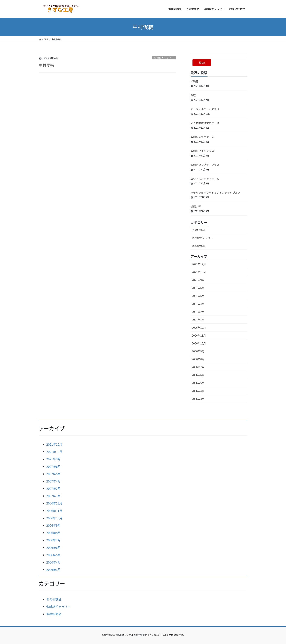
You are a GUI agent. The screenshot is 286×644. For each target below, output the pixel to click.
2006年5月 (198, 383)
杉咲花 (195, 81)
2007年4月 (198, 304)
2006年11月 (199, 335)
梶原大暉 (196, 206)
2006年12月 (199, 328)
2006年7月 (198, 367)
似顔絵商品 (198, 246)
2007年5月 (198, 296)
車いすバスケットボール (205, 179)
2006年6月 (198, 375)
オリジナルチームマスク (205, 109)
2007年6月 (198, 288)
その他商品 (198, 230)
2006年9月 (198, 351)
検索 (202, 63)
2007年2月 (198, 312)
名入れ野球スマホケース (205, 123)
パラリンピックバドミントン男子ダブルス (216, 193)
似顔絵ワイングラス (202, 151)
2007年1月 (198, 320)
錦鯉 (193, 95)
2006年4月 (198, 391)
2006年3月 (198, 399)
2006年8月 (198, 359)
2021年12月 (199, 264)
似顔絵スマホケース (202, 137)
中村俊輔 (46, 65)
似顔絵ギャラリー (164, 58)
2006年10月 (199, 343)
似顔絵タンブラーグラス (205, 165)
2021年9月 (198, 280)
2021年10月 (199, 272)
